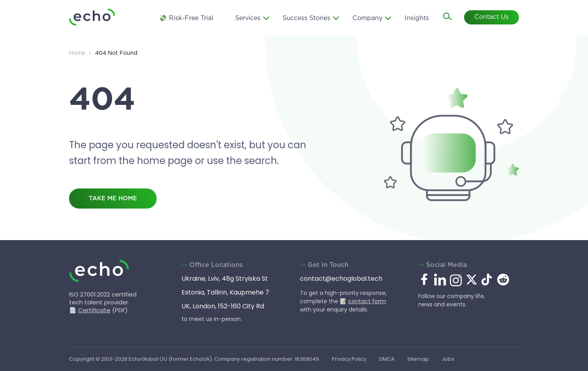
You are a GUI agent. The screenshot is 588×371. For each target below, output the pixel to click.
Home (77, 53)
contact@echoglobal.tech (341, 279)
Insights (417, 18)
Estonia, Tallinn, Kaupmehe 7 (225, 292)
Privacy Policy (349, 359)
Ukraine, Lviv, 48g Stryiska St (225, 279)
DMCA (387, 359)
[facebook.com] (424, 280)
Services (248, 18)
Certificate (94, 310)
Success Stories (306, 18)
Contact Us (492, 17)
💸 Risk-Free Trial (186, 18)
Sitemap (419, 359)
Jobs (449, 359)
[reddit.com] (503, 283)
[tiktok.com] (487, 283)
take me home (113, 199)
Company (367, 18)
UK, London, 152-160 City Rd (223, 306)
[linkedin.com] (440, 285)
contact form (367, 301)
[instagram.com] (456, 285)
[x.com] (472, 283)
